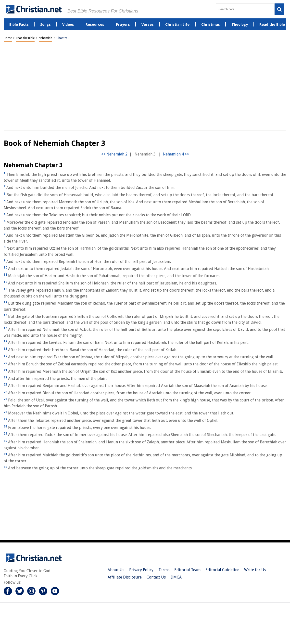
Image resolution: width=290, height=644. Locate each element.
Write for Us (255, 570)
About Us (116, 570)
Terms (164, 570)
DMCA (176, 577)
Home (8, 38)
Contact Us (156, 577)
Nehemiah (45, 38)
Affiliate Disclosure (125, 577)
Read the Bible (25, 38)
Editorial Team (187, 570)
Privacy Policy (141, 570)
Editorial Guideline (222, 570)
